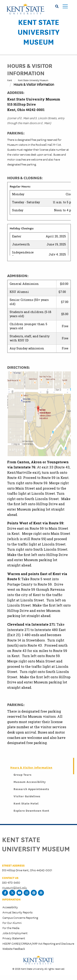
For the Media (11, 928)
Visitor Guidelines (27, 796)
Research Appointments (31, 789)
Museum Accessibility (30, 782)
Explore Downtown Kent (31, 810)
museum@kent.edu (14, 887)
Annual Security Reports (17, 912)
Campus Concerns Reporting (20, 918)
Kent (10, 80)
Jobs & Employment (15, 933)
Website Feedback (14, 949)
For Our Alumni (12, 923)
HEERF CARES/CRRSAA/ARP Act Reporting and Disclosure (38, 943)
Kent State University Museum (39, 32)
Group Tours (23, 774)
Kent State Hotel (26, 803)
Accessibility (10, 907)
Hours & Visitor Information (31, 767)
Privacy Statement (14, 938)
